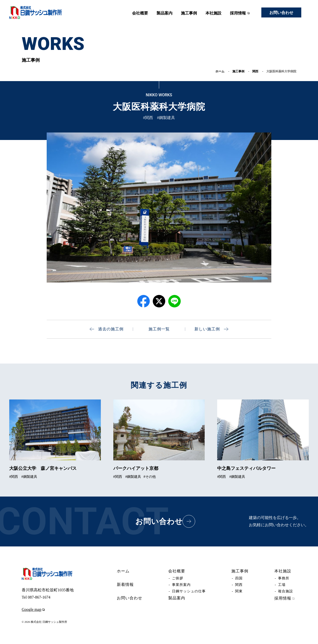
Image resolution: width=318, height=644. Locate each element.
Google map (34, 609)
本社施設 (213, 13)
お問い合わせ (281, 13)
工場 (282, 585)
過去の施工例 (107, 329)
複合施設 (286, 591)
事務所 (284, 578)
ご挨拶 (178, 578)
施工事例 (189, 13)
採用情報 (240, 13)
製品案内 (164, 13)
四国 (239, 578)
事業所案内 (181, 585)
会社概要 (140, 13)
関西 (255, 71)
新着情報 (125, 584)
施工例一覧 (159, 329)
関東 (239, 591)
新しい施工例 (211, 329)
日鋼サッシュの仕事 (189, 591)
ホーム (220, 71)
